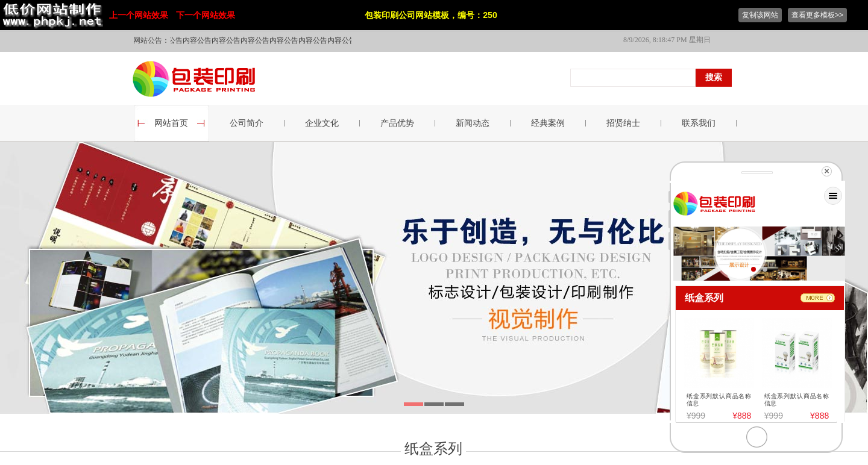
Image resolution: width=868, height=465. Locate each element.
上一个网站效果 (139, 15)
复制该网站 (760, 15)
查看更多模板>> (817, 15)
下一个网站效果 (206, 15)
